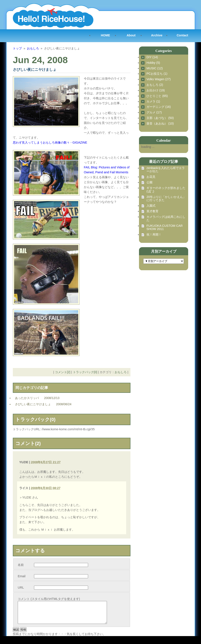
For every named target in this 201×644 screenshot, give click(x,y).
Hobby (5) (153, 63)
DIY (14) (152, 57)
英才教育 (152, 211)
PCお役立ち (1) (157, 74)
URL (21, 588)
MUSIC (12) (155, 68)
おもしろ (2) (155, 85)
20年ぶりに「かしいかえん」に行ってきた (166, 199)
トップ (17, 48)
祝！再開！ (154, 235)
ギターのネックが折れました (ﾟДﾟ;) (166, 190)
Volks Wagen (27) (159, 79)
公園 (149, 182)
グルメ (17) (154, 112)
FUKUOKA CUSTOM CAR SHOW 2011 (165, 228)
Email (22, 576)
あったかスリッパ (27, 398)
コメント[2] (63, 372)
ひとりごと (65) (157, 96)
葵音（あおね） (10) (160, 124)
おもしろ (33, 48)
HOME (105, 35)
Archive (157, 35)
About (131, 35)
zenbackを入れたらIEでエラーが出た (166, 170)
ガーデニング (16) (159, 107)
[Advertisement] (160, 296)
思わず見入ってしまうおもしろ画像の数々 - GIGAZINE (50, 142)
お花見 (151, 177)
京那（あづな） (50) (160, 118)
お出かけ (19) (156, 90)
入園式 (151, 206)
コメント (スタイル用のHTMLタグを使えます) (49, 599)
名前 (21, 565)
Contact (182, 35)
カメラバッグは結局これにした (166, 219)
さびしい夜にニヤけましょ (33, 404)
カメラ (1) (153, 102)
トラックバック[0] (85, 372)
